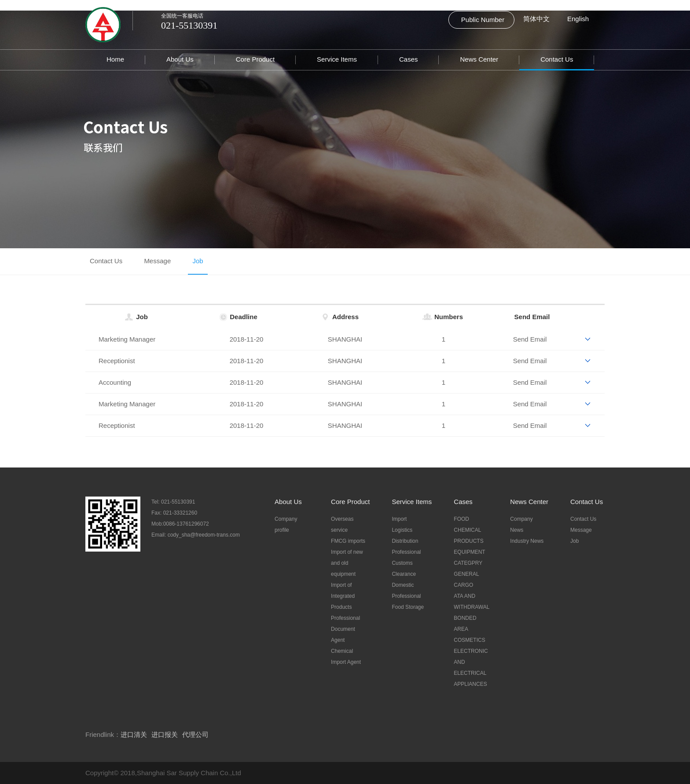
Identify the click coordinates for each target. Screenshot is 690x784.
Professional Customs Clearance (406, 563)
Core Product (255, 59)
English (578, 19)
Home (115, 59)
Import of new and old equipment (347, 563)
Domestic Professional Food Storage (408, 596)
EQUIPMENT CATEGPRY (469, 558)
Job (198, 261)
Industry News (527, 541)
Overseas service (342, 525)
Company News (521, 525)
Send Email (532, 317)
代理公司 (195, 734)
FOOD (461, 519)
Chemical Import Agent (346, 657)
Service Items (337, 59)
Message (157, 261)
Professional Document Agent (345, 629)
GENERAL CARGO (466, 580)
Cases (409, 59)
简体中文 (536, 19)
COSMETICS (469, 640)
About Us (180, 59)
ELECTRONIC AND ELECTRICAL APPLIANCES (471, 668)
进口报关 (165, 734)
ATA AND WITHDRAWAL (471, 602)
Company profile (286, 525)
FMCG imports (348, 541)
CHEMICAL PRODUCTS (468, 536)
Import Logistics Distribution (405, 530)
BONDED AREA (465, 624)
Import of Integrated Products (343, 596)
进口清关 (134, 734)
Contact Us (557, 59)
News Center (479, 59)
